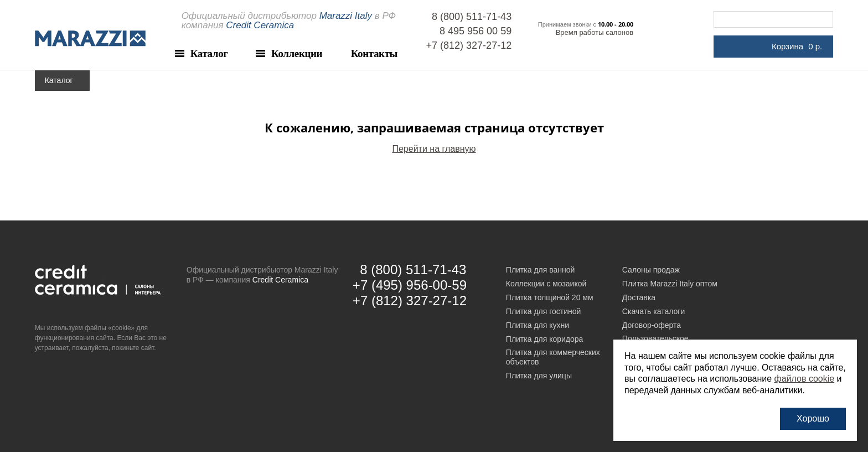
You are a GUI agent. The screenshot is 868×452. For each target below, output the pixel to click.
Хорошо (813, 418)
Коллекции (297, 53)
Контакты (374, 53)
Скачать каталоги (653, 311)
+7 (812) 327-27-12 (469, 45)
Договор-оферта (652, 325)
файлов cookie (805, 379)
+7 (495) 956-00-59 (410, 285)
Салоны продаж (651, 270)
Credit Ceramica (280, 280)
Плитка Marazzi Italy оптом (670, 284)
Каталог (209, 53)
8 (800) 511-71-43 (472, 17)
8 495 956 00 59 (476, 31)
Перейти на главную (434, 149)
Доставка (639, 297)
